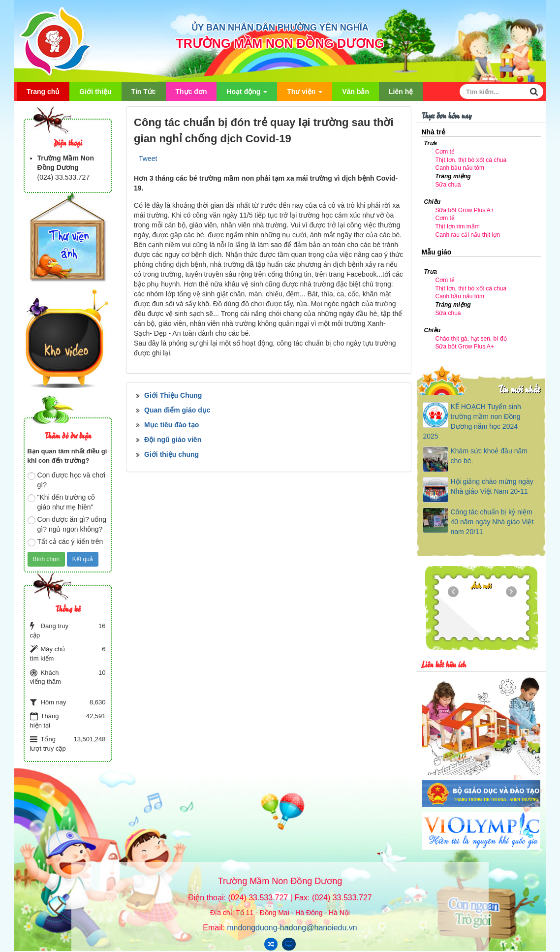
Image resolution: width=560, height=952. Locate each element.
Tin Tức (144, 92)
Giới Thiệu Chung (173, 395)
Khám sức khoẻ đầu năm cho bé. (489, 456)
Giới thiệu (95, 92)
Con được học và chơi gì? (67, 480)
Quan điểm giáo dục (177, 410)
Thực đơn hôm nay (446, 115)
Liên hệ (401, 92)
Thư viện (305, 94)
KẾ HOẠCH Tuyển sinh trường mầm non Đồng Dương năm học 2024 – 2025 (473, 421)
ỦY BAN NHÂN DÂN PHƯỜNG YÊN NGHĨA (280, 28)
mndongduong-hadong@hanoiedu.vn (292, 928)
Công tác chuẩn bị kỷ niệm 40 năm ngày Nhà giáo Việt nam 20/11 (492, 522)
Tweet (148, 159)
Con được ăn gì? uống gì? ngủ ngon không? (67, 524)
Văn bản (356, 92)
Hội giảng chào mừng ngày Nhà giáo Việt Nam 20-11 (492, 486)
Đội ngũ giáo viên (173, 440)
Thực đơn (191, 92)
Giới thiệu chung (171, 454)
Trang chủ (43, 92)
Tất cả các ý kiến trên (65, 542)
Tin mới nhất (519, 389)
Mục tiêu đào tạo (171, 425)
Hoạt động (247, 94)
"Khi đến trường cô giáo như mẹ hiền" (61, 502)
